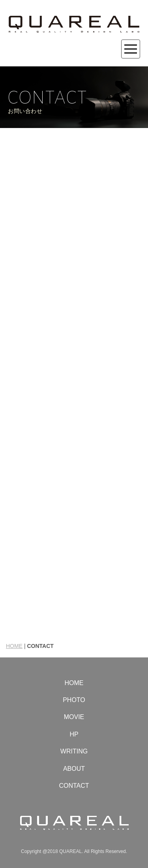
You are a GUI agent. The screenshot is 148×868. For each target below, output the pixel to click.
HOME (14, 646)
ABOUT (74, 769)
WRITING (74, 751)
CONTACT (74, 786)
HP (74, 734)
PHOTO (74, 700)
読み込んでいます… (74, 377)
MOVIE (74, 717)
